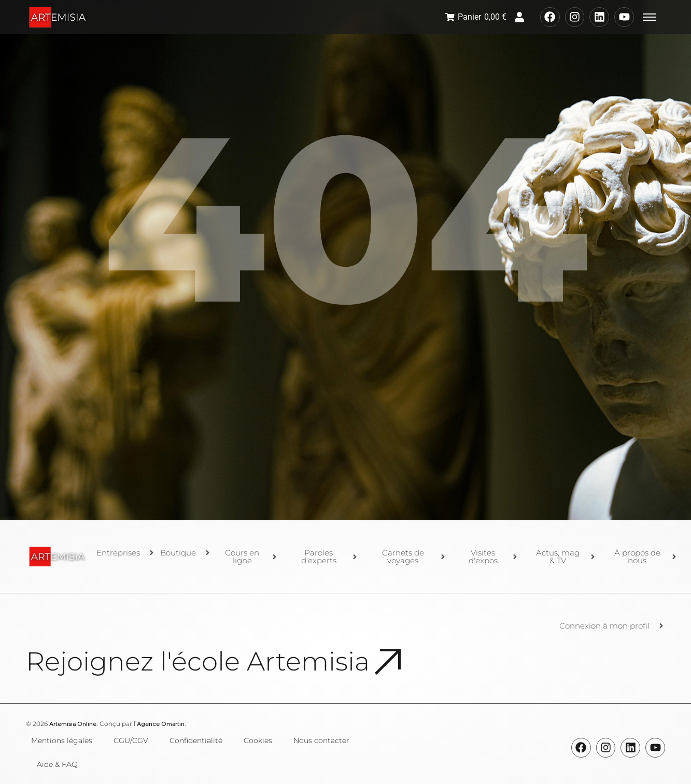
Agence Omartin (161, 724)
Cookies (258, 740)
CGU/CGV (131, 740)
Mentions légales (62, 740)
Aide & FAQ (57, 764)
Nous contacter (321, 740)
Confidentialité (196, 740)
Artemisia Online (73, 724)
